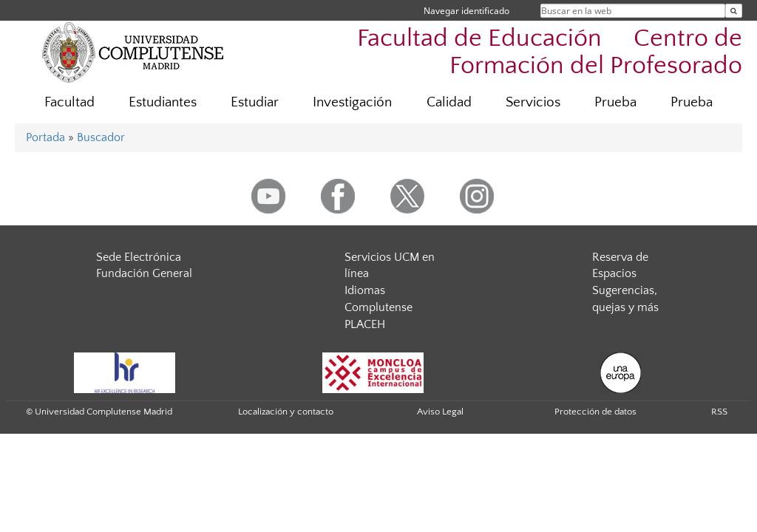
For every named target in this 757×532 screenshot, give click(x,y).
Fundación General (144, 273)
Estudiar (255, 102)
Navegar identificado (466, 11)
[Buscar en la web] (734, 11)
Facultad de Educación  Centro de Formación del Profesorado (550, 52)
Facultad (69, 102)
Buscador (101, 137)
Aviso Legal (440, 412)
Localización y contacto (286, 412)
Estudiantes (163, 102)
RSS (719, 412)
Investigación (352, 102)
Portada (45, 137)
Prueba (615, 102)
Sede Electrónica (139, 257)
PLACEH (365, 324)
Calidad (449, 102)
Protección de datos (595, 412)
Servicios (533, 102)
